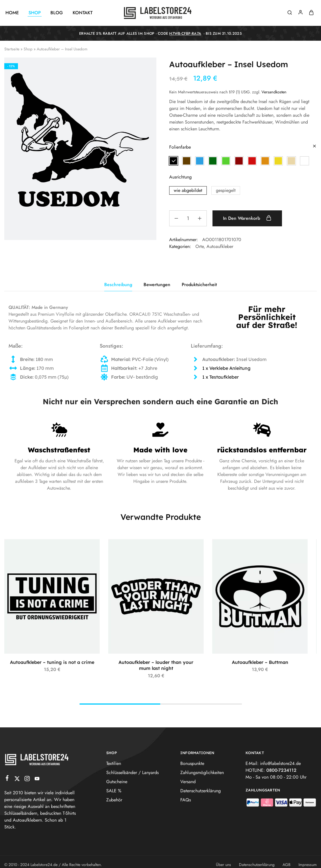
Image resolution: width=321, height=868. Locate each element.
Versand (188, 782)
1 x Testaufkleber (220, 377)
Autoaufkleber (220, 246)
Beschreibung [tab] (118, 285)
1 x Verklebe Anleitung (226, 368)
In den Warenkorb (247, 218)
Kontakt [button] (83, 13)
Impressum (308, 865)
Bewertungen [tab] (157, 285)
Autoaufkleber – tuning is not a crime (52, 662)
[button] (173, 161)
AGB (287, 865)
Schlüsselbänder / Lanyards (132, 772)
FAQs (186, 800)
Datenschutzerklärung (201, 791)
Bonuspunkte (192, 763)
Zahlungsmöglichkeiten (202, 772)
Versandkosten (274, 92)
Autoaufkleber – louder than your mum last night (156, 665)
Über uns (223, 865)
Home (12, 13)
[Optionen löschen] (314, 146)
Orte (200, 246)
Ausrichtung (180, 177)
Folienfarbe (180, 147)
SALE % (114, 791)
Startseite (12, 49)
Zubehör (114, 800)
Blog (57, 13)
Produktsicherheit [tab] (199, 285)
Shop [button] (35, 13)
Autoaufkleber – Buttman (260, 662)
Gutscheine (117, 782)
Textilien (114, 763)
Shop (28, 49)
